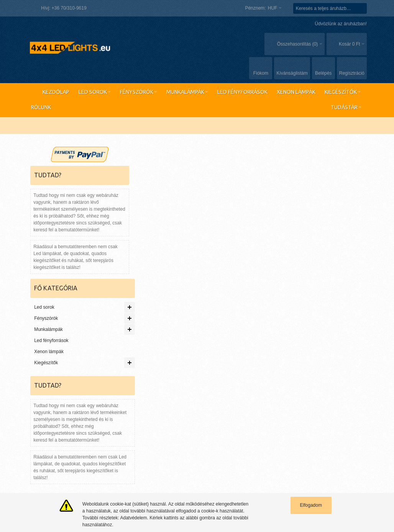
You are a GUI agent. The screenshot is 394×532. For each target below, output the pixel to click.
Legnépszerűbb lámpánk (56, 446)
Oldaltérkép (27, 356)
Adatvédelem (191, 439)
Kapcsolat (202, 356)
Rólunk (338, 356)
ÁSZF (184, 446)
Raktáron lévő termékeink (57, 432)
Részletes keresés (126, 356)
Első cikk (128, 432)
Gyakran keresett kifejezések (73, 356)
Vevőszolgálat (364, 356)
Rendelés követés (168, 356)
